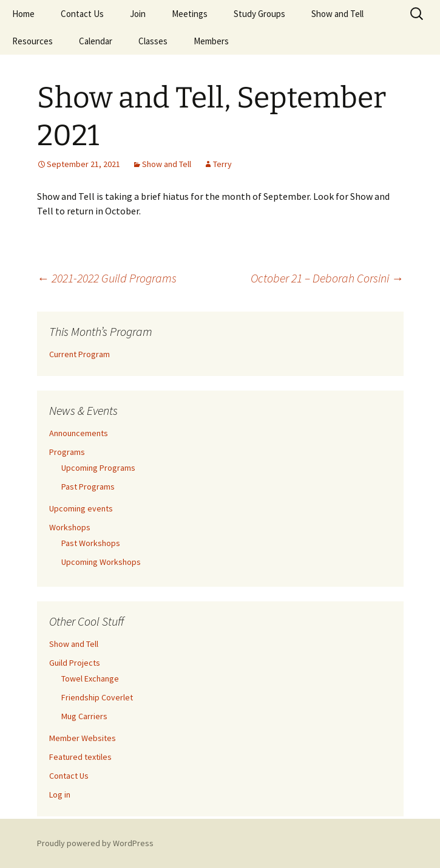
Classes (153, 41)
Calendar (96, 41)
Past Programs (88, 487)
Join (138, 14)
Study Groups (259, 14)
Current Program (80, 354)
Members (211, 41)
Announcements (79, 433)
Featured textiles (80, 757)
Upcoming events (81, 508)
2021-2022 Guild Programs (107, 278)
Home (23, 14)
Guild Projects (75, 663)
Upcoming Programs (98, 468)
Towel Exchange (90, 678)
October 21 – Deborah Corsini (327, 278)
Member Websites (83, 738)
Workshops (70, 527)
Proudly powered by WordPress (95, 843)
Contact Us (82, 14)
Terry (222, 164)
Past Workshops (91, 543)
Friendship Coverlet (97, 697)
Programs (67, 452)
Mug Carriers (84, 716)
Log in (60, 795)
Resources (32, 41)
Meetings (190, 14)
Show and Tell (337, 14)
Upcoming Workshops (101, 562)
